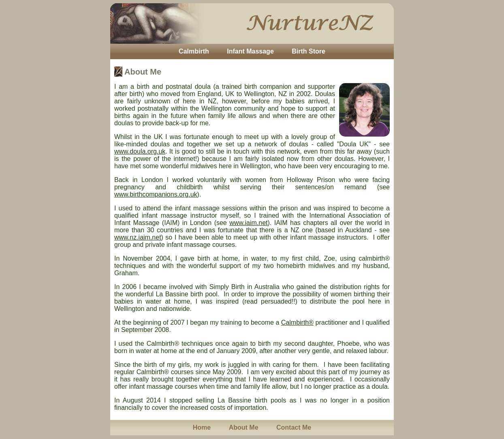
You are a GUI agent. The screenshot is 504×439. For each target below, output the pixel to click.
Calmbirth (194, 51)
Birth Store (309, 51)
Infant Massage (250, 51)
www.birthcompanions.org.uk (156, 194)
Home (202, 427)
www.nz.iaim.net (138, 237)
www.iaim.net (248, 223)
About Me (244, 427)
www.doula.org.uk (140, 151)
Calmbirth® (297, 322)
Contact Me (294, 427)
